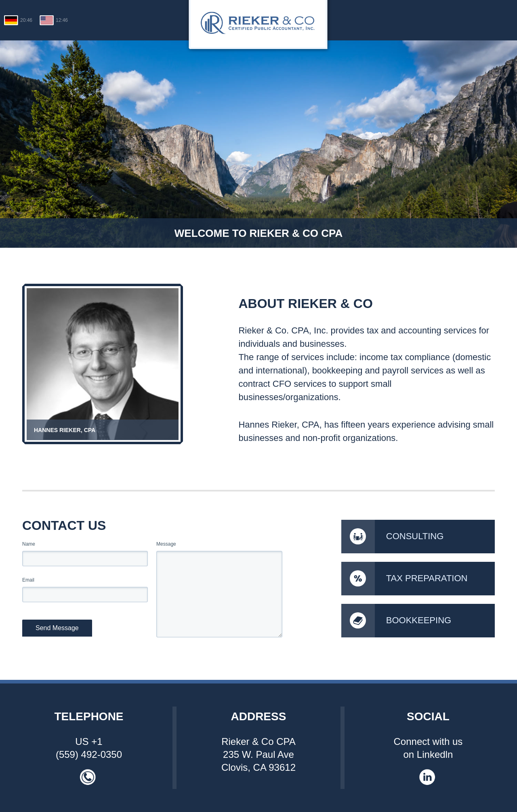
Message (166, 544)
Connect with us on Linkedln (428, 748)
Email (28, 580)
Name (29, 544)
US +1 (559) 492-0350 (89, 748)
